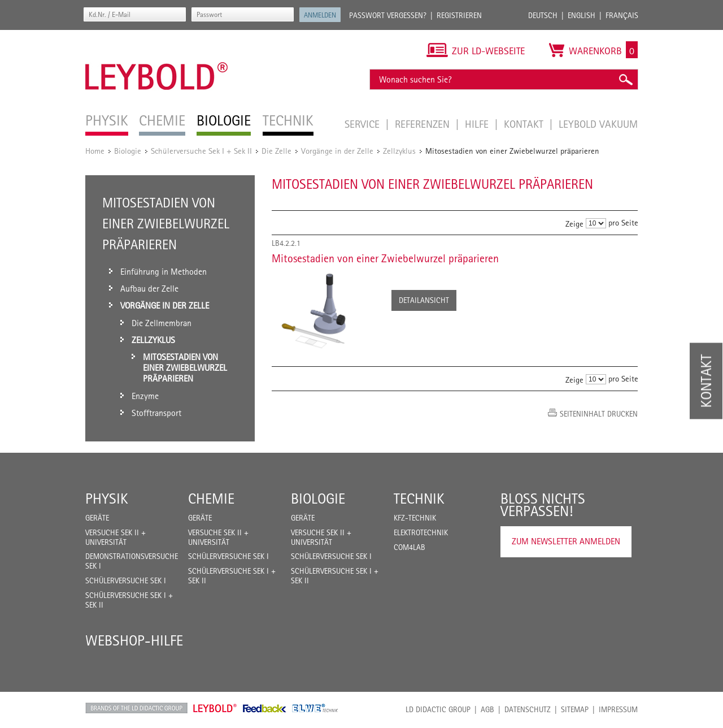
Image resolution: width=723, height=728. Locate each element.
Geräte (97, 518)
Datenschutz (528, 709)
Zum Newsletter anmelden (566, 541)
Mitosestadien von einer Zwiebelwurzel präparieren (385, 258)
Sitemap (575, 709)
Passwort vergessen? (388, 15)
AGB (487, 709)
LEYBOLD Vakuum (598, 124)
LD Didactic (136, 708)
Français (622, 15)
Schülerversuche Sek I (126, 580)
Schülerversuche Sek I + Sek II (201, 151)
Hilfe (478, 124)
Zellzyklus (399, 151)
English (582, 15)
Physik (107, 499)
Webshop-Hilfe (134, 640)
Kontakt (525, 124)
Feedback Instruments (265, 708)
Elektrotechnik (421, 532)
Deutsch (543, 15)
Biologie (128, 151)
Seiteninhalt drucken (599, 414)
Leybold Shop (215, 708)
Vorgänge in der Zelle (337, 151)
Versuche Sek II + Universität (116, 537)
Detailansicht (424, 300)
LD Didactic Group (438, 709)
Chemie (211, 499)
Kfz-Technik (415, 518)
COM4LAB (410, 547)
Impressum (618, 709)
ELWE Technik (315, 708)
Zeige (574, 224)
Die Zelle (276, 151)
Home (95, 151)
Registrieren (459, 15)
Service (363, 124)
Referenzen (424, 124)
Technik (419, 499)
